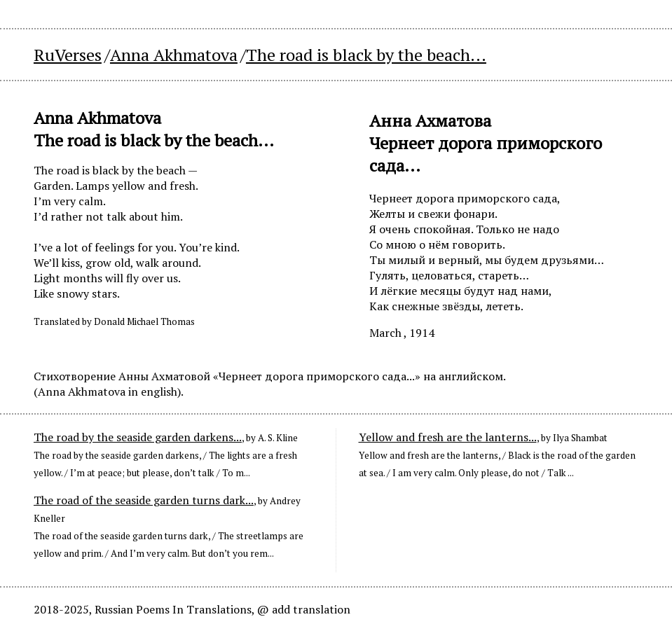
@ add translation (304, 609)
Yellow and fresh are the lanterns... (448, 437)
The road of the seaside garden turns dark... (144, 500)
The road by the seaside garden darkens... (138, 437)
